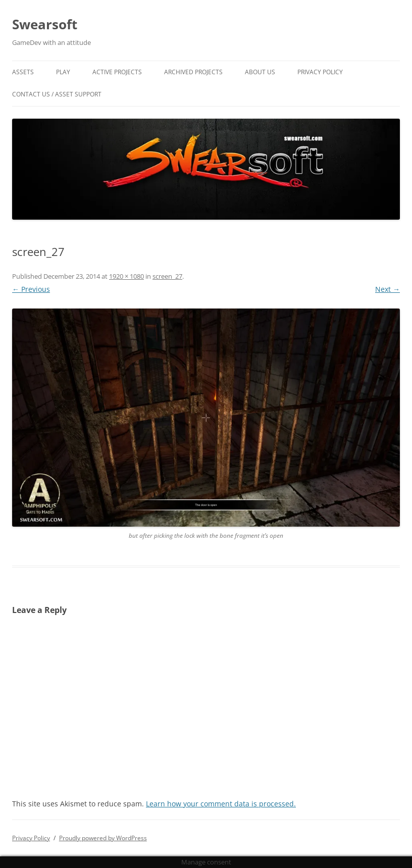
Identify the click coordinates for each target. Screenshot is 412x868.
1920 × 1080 (126, 276)
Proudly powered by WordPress (103, 838)
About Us (260, 72)
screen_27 (167, 276)
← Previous (31, 289)
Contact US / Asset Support (57, 94)
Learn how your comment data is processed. (221, 804)
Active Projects (117, 72)
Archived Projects (193, 72)
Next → (388, 289)
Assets (23, 72)
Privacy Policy (320, 72)
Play (63, 72)
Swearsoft (45, 24)
